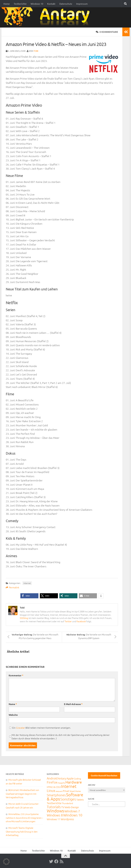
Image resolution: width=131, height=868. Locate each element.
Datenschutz (66, 4)
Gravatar (20, 728)
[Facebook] (56, 861)
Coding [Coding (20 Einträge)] (77, 779)
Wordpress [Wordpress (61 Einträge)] (67, 819)
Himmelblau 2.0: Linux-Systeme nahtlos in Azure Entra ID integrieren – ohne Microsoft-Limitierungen (24, 818)
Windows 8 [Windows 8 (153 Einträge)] (55, 815)
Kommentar (16, 675)
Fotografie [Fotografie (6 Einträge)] (61, 783)
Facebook (81, 621)
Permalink (12, 587)
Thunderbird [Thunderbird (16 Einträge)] (67, 803)
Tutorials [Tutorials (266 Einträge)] (54, 807)
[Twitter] (51, 861)
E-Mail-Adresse (73, 704)
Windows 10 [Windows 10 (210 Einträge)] (73, 815)
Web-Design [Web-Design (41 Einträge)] (72, 807)
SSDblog (24, 618)
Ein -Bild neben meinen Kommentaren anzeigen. (42, 728)
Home (7, 4)
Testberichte (20, 4)
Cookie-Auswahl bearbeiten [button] (104, 775)
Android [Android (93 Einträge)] (52, 778)
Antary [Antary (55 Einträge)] (62, 778)
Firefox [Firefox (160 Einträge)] (52, 782)
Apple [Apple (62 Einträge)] (70, 778)
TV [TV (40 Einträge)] (63, 807)
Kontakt (51, 4)
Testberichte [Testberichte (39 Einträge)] (54, 803)
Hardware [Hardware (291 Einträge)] (74, 782)
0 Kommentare (107, 32)
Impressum (82, 4)
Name (13, 704)
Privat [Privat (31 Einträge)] (66, 791)
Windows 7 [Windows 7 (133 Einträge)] (72, 811)
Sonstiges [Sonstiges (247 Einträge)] (68, 799)
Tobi (36, 51)
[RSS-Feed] (62, 861)
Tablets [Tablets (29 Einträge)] (80, 799)
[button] (29, 596)
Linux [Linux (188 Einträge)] (51, 790)
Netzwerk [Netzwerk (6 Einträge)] (59, 791)
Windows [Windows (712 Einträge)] (55, 811)
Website (13, 715)
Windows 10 (37, 4)
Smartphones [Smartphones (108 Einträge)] (56, 795)
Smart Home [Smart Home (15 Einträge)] (75, 791)
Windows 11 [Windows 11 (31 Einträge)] (54, 819)
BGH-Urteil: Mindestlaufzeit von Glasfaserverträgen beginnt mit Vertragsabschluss (22, 794)
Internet (27, 583)
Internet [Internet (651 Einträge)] (69, 786)
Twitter (68, 621)
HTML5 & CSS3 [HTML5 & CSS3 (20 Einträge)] (54, 787)
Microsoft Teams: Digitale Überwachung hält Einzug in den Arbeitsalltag (22, 831)
